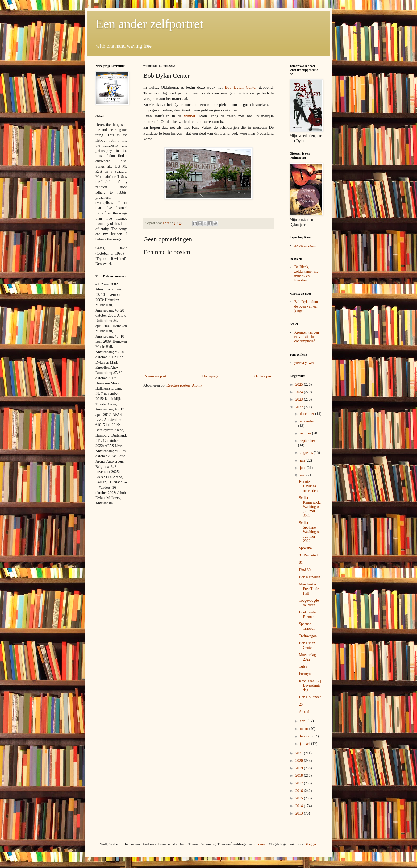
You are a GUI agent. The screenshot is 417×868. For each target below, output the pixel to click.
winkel (190, 116)
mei (303, 475)
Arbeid (304, 712)
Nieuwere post (155, 376)
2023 (300, 399)
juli (303, 460)
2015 (300, 798)
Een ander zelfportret (149, 24)
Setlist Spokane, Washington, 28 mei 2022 (310, 532)
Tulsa (303, 666)
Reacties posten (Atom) (184, 385)
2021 (300, 753)
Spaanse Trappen (307, 626)
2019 (300, 768)
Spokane (305, 548)
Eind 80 (305, 570)
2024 (300, 392)
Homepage (210, 376)
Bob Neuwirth (310, 577)
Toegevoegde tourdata (309, 603)
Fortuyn (305, 674)
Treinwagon (308, 636)
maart (304, 729)
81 (301, 562)
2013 (300, 813)
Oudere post (263, 376)
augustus (307, 453)
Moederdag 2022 (307, 657)
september (307, 441)
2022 (300, 407)
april (304, 721)
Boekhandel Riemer (308, 614)
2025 (300, 385)
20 (301, 705)
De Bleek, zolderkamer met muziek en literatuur (307, 274)
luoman (261, 844)
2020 (300, 761)
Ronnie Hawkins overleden (308, 486)
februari (306, 736)
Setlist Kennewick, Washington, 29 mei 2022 (310, 507)
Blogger (310, 844)
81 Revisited (308, 555)
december (307, 414)
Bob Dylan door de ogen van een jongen (307, 306)
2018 (300, 776)
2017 (300, 783)
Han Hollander (310, 697)
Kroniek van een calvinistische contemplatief (307, 337)
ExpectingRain (305, 245)
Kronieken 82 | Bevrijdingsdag (310, 686)
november (307, 421)
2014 (300, 806)
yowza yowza (305, 363)
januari (305, 744)
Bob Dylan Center (241, 87)
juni (303, 468)
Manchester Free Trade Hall (309, 589)
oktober (306, 433)
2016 (300, 791)
